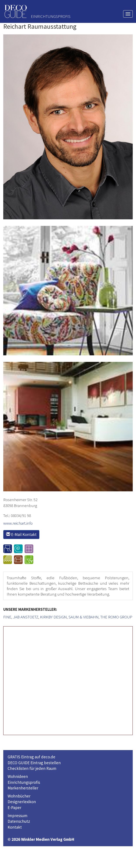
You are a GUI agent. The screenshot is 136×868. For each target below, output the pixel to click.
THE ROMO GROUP (116, 617)
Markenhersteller (23, 788)
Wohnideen (18, 776)
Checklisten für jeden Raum (32, 768)
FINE (7, 617)
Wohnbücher (19, 796)
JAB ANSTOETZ (26, 617)
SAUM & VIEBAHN (84, 617)
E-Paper (14, 808)
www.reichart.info (18, 523)
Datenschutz (19, 821)
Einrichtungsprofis (24, 782)
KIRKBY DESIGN (53, 617)
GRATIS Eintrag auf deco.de (31, 757)
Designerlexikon (22, 802)
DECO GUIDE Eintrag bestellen (34, 763)
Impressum (18, 816)
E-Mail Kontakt (21, 534)
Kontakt (15, 827)
